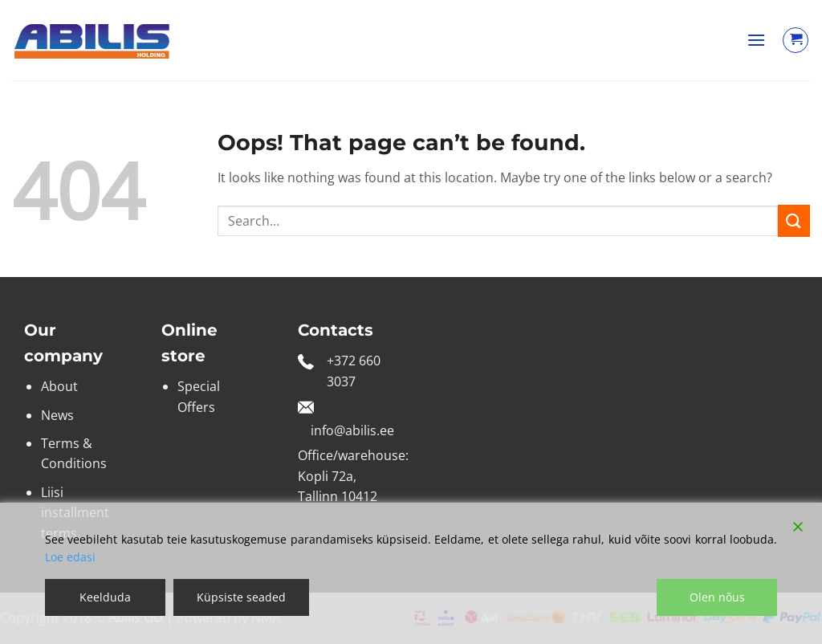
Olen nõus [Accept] (717, 597)
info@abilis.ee (352, 430)
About (59, 386)
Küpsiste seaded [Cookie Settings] (241, 597)
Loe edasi (70, 557)
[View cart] (796, 40)
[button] (756, 40)
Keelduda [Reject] (105, 597)
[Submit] (794, 220)
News (57, 415)
